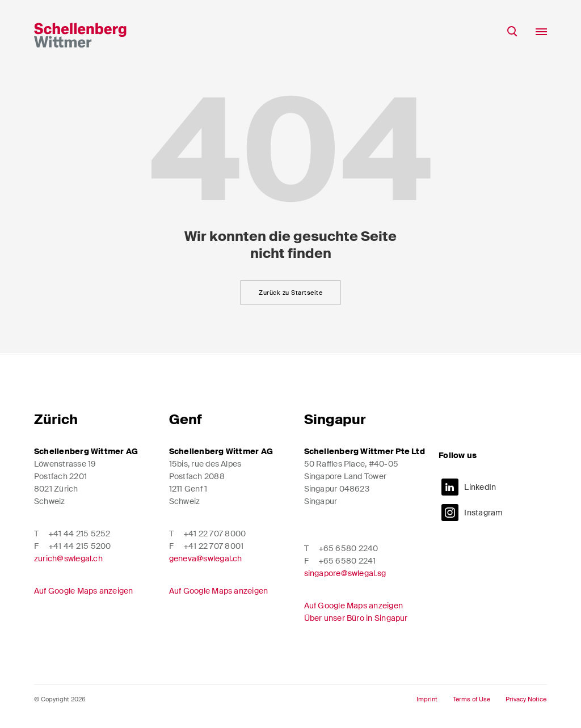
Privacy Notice (526, 699)
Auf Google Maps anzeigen (84, 591)
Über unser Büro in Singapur (356, 618)
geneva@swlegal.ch (206, 558)
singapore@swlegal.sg (345, 573)
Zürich (56, 419)
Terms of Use (471, 699)
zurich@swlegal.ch (68, 558)
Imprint (427, 699)
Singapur (335, 419)
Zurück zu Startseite (290, 293)
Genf (186, 419)
